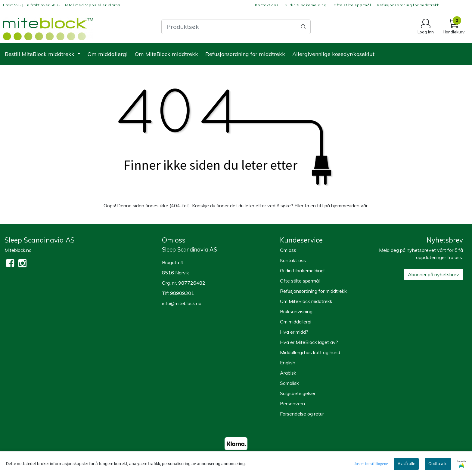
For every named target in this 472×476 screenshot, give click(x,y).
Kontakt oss (267, 5)
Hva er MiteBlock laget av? (309, 342)
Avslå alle (406, 464)
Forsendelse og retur (302, 414)
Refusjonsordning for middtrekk (408, 5)
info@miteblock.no (182, 303)
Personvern (292, 403)
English (288, 363)
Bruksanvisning (296, 311)
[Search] (236, 27)
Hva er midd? (294, 332)
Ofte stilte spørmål (352, 5)
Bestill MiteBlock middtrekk (40, 54)
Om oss (288, 250)
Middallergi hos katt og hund (310, 352)
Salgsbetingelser (298, 393)
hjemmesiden (345, 206)
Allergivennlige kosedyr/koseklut (333, 54)
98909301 (182, 293)
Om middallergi (108, 54)
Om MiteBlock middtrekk (166, 54)
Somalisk (289, 383)
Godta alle (438, 464)
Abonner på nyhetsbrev (433, 274)
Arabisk (288, 373)
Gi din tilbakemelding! (306, 5)
